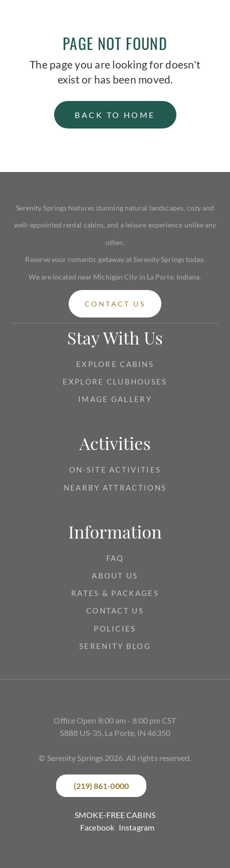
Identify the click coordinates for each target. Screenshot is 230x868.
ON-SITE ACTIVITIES (115, 469)
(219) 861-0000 (101, 786)
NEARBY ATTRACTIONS (115, 487)
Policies (115, 628)
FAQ (115, 558)
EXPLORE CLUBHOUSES (115, 381)
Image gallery (115, 399)
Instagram (137, 827)
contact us (115, 304)
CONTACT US (115, 610)
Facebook (97, 827)
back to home (115, 115)
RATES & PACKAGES (115, 593)
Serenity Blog (115, 646)
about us (115, 575)
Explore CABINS (115, 364)
